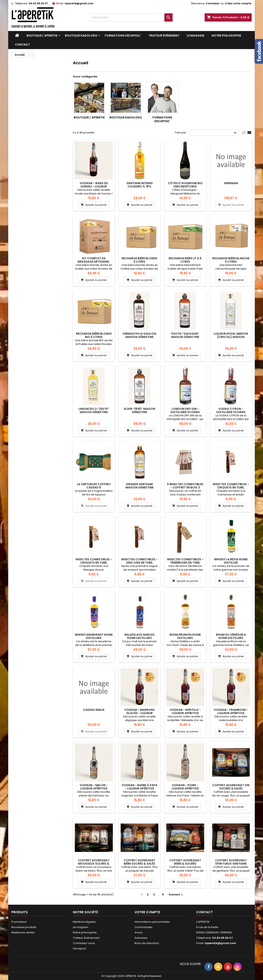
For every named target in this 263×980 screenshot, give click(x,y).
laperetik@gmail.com (79, 3)
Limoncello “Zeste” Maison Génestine (94, 410)
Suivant (176, 894)
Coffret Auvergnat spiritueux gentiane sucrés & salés (231, 864)
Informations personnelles (152, 922)
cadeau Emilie (94, 710)
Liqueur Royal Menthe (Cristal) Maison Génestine (231, 337)
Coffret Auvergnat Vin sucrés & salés (231, 787)
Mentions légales (84, 922)
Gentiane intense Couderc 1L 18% (140, 185)
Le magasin (196, 36)
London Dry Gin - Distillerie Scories (185, 410)
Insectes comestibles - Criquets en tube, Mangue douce (94, 563)
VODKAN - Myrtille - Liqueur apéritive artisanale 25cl (185, 713)
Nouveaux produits (24, 927)
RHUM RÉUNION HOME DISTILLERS (185, 636)
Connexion (213, 3)
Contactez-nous (84, 943)
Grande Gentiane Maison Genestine (140, 486)
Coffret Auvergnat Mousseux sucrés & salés (94, 864)
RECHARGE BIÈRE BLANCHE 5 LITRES (231, 260)
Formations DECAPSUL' (123, 36)
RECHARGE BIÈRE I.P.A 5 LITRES (185, 260)
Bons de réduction (147, 943)
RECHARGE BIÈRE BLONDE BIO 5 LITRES (94, 335)
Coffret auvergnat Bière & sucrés (185, 862)
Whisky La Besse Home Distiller (231, 561)
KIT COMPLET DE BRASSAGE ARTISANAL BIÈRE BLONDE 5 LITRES (94, 262)
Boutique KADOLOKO (81, 36)
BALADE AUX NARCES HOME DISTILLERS (140, 636)
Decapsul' (80, 948)
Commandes (144, 927)
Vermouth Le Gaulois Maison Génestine (140, 335)
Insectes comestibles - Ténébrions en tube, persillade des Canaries (185, 563)
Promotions (19, 922)
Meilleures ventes (23, 932)
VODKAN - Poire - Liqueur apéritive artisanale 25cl (185, 788)
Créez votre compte (238, 3)
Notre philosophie (226, 36)
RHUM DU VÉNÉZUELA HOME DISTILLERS (231, 636)
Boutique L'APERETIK (42, 36)
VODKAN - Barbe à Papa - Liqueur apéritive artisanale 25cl (140, 788)
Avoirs (139, 932)
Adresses (141, 938)
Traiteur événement (164, 36)
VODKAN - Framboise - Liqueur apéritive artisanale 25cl (231, 713)
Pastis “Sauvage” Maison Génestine (185, 335)
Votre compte (147, 912)
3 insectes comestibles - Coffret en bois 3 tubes (185, 487)
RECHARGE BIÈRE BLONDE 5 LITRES (139, 260)
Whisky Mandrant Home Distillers (94, 636)
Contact (22, 45)
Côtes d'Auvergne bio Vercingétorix (185, 185)
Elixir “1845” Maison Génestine (140, 410)
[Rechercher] (131, 17)
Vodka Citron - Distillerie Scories (231, 410)
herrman (231, 183)
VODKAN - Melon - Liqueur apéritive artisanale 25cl (94, 788)
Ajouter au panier (94, 205)
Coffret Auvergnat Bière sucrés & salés (140, 862)
